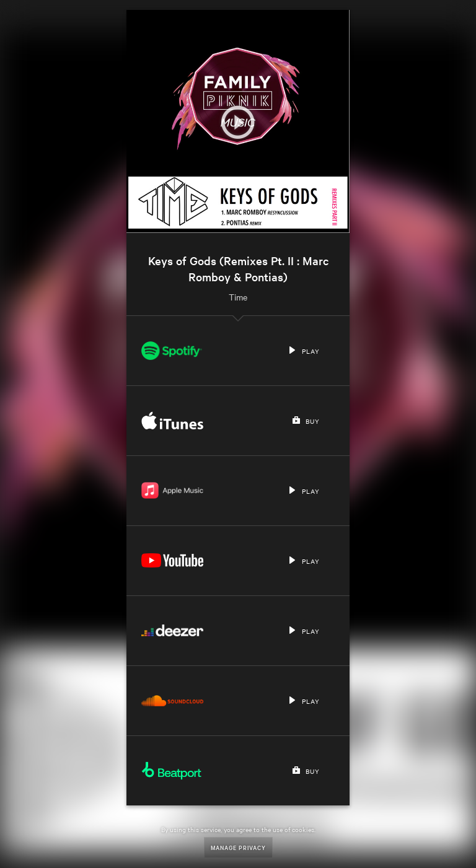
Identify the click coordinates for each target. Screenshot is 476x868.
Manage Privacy (238, 847)
